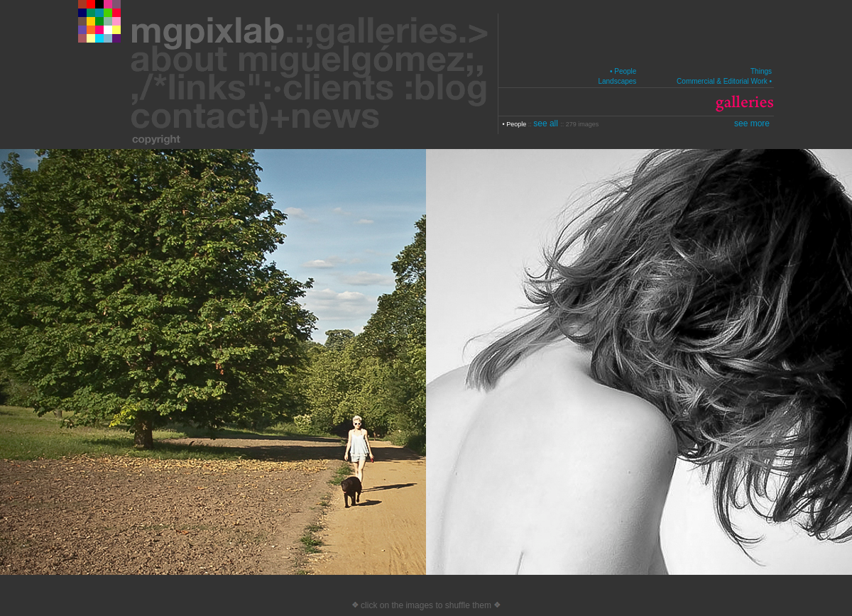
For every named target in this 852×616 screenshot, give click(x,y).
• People (623, 71)
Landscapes (617, 81)
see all (547, 123)
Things (761, 71)
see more (752, 123)
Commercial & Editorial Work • (724, 81)
